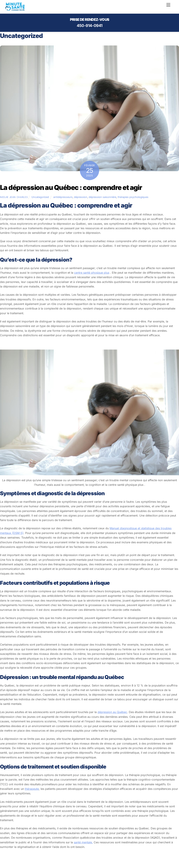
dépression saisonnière (102, 197)
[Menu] (168, 5)
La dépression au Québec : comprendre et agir (71, 187)
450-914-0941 (90, 26)
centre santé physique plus (92, 273)
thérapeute (32, 789)
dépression (81, 197)
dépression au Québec (112, 712)
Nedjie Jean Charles (14, 197)
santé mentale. (83, 842)
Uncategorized (40, 197)
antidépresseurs (63, 197)
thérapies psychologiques (133, 197)
